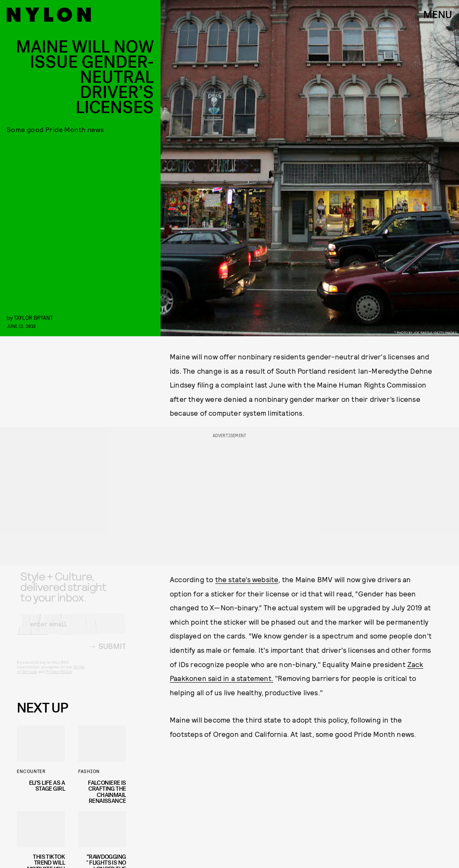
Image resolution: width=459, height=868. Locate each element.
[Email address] (71, 631)
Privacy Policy (59, 678)
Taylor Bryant (33, 318)
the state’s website (247, 579)
